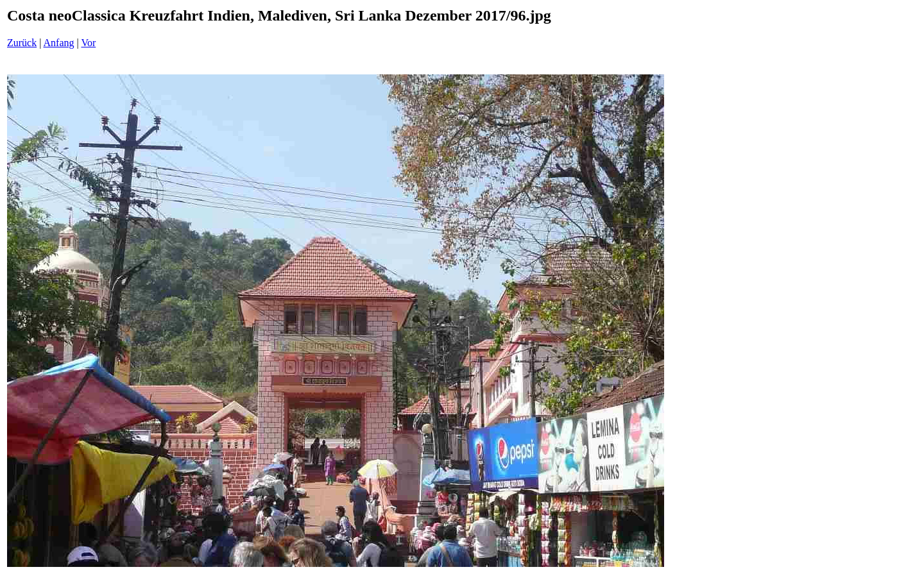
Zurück (22, 43)
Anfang (59, 43)
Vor (88, 43)
